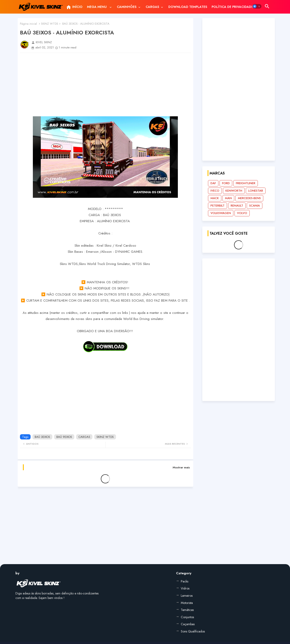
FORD (226, 183)
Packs (185, 581)
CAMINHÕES (127, 7)
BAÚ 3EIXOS (42, 437)
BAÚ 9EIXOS (64, 437)
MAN (228, 198)
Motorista (187, 603)
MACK (215, 198)
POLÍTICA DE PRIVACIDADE (232, 7)
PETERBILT (217, 206)
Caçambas (188, 624)
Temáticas (187, 610)
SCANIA (255, 206)
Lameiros (187, 596)
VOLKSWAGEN (221, 213)
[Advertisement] (105, 85)
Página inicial (28, 24)
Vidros (185, 588)
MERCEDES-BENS (249, 198)
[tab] (74, 7)
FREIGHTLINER (246, 183)
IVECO (215, 191)
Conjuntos (187, 617)
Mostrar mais (181, 467)
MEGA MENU (97, 7)
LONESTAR (256, 191)
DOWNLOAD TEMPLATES (188, 7)
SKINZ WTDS (50, 24)
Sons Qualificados (193, 631)
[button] (257, 6)
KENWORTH (234, 191)
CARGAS (152, 7)
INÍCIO (74, 7)
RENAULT (237, 206)
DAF (213, 183)
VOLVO (242, 213)
